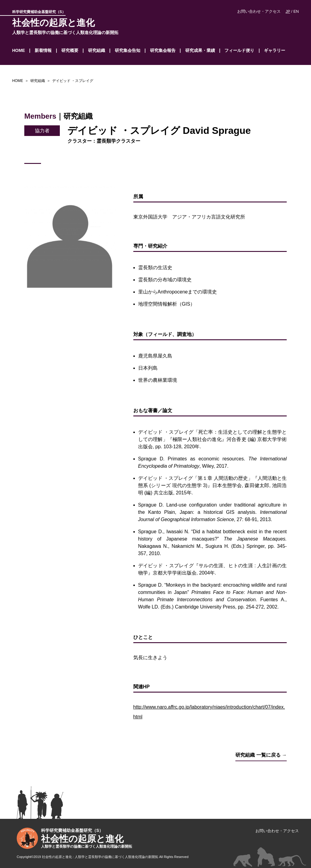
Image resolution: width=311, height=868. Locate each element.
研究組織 (97, 50)
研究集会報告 (163, 50)
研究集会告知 (128, 50)
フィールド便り (239, 50)
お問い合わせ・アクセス (259, 11)
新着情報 (43, 50)
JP (288, 11)
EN (296, 11)
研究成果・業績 (200, 50)
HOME (19, 50)
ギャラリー (275, 50)
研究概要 (70, 50)
